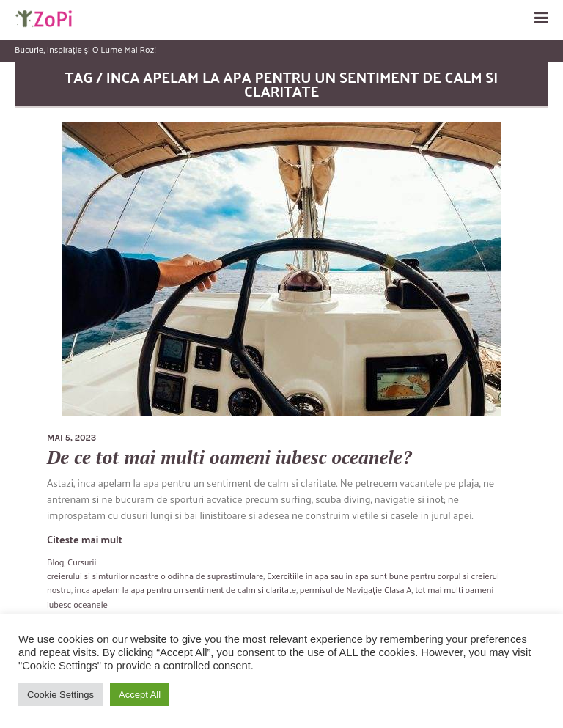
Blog (55, 562)
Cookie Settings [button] (60, 695)
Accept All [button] (140, 695)
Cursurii (82, 562)
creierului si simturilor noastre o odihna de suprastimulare (155, 576)
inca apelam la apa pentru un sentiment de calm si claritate (186, 589)
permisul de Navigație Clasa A (356, 589)
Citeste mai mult (85, 539)
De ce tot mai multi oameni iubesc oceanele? (229, 457)
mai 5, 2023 (71, 438)
